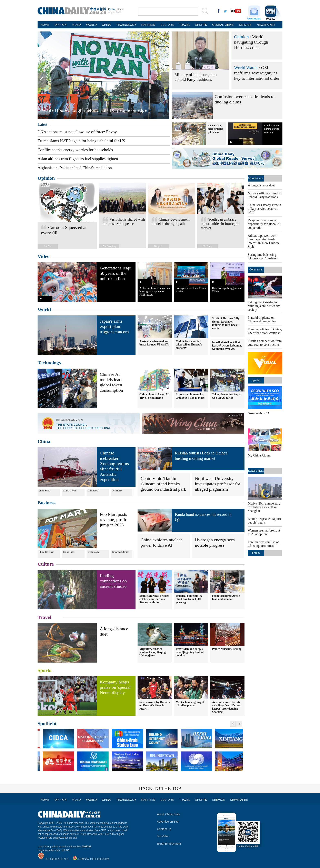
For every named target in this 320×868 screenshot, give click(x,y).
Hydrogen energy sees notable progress (215, 542)
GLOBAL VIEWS (223, 25)
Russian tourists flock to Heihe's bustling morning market (201, 456)
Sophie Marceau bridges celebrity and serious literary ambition (154, 599)
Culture (46, 564)
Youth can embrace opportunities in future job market (220, 224)
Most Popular (256, 178)
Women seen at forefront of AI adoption (264, 532)
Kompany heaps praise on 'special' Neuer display (116, 687)
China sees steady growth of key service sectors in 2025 (264, 209)
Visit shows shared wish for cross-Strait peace (124, 221)
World (44, 310)
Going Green (69, 491)
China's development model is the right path (171, 221)
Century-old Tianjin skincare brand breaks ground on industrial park (163, 484)
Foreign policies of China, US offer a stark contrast (265, 331)
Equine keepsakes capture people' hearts (265, 521)
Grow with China (121, 552)
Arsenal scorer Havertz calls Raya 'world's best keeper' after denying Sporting (226, 707)
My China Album (259, 455)
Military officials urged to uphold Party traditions (196, 77)
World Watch (246, 68)
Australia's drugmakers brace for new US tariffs (154, 343)
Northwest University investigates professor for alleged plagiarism (218, 484)
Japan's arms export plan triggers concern (114, 326)
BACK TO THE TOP (160, 788)
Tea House (117, 491)
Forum (256, 553)
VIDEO (76, 25)
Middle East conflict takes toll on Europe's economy (189, 345)
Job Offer (163, 836)
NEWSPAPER (265, 25)
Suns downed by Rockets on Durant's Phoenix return (154, 705)
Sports (44, 670)
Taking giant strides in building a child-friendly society (264, 306)
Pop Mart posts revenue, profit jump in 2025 (113, 520)
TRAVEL (184, 25)
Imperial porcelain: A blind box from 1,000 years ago (189, 599)
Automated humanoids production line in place (190, 396)
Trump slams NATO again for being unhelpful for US (81, 141)
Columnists (256, 270)
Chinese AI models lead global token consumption (111, 382)
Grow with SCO (258, 413)
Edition (116, 9)
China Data (69, 552)
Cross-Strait (44, 491)
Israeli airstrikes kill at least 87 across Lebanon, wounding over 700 (227, 346)
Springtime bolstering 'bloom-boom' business (263, 256)
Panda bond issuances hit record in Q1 (203, 517)
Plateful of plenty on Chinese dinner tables (262, 319)
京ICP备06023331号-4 (57, 859)
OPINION (61, 25)
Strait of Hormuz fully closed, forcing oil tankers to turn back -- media (226, 323)
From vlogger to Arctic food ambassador (226, 597)
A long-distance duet (261, 185)
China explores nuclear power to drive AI (161, 542)
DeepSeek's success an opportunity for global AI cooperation (264, 224)
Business (47, 503)
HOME (45, 25)
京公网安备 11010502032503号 (93, 859)
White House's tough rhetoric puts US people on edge (94, 110)
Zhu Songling (109, 246)
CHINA (107, 25)
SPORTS (201, 25)
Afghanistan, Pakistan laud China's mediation (75, 168)
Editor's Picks (256, 471)
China (44, 441)
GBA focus (93, 491)
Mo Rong (208, 246)
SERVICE (245, 25)
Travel (44, 617)
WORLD (91, 25)
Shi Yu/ (48, 246)
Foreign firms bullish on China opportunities (264, 544)
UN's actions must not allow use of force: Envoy (77, 132)
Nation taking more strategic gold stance (215, 129)
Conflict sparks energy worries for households (75, 150)
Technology (49, 363)
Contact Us (164, 829)
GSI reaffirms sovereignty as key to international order (257, 73)
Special (256, 380)
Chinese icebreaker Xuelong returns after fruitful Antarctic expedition (114, 466)
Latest (42, 124)
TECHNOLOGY (126, 25)
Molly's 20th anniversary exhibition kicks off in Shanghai (264, 507)
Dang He (158, 246)
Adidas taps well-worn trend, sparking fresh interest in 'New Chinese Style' (264, 241)
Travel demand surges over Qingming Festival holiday (190, 652)
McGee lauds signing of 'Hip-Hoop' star (190, 704)
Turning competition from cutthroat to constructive (265, 343)
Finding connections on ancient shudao (113, 581)
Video (44, 256)
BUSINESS (148, 25)
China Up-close (46, 552)
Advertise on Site (168, 822)
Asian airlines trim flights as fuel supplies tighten (78, 159)
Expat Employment (169, 844)
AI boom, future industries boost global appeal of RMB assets (155, 291)
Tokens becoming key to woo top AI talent (227, 396)
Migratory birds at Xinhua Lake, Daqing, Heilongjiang (153, 652)
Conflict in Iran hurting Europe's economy (272, 129)
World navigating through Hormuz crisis (251, 42)
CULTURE (167, 25)
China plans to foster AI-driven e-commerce (154, 396)
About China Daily (168, 814)
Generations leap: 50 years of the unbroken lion (116, 273)
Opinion (241, 37)
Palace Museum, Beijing (227, 649)
